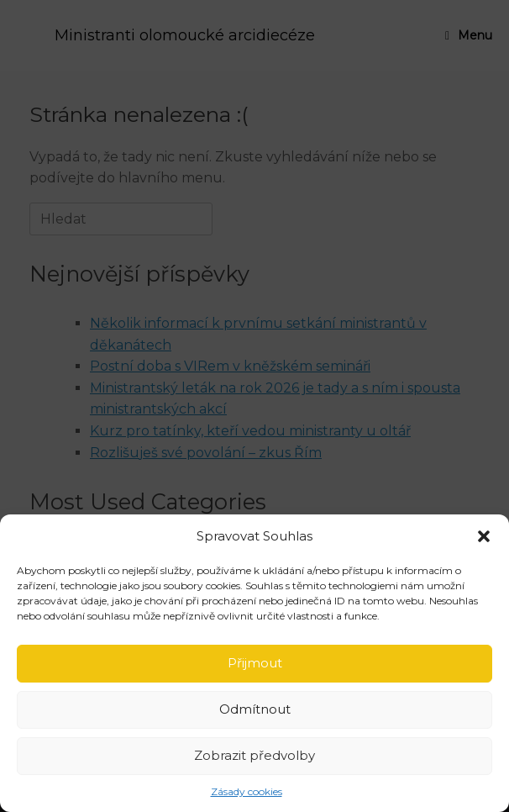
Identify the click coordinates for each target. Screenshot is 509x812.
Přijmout (255, 663)
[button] (484, 536)
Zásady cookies (247, 791)
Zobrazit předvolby (254, 755)
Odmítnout (255, 709)
